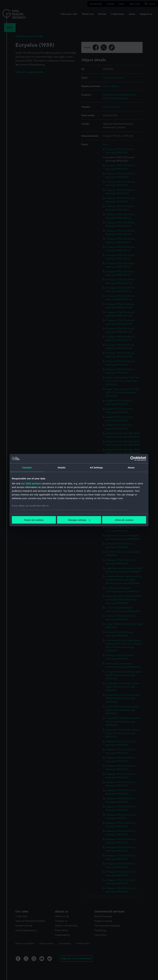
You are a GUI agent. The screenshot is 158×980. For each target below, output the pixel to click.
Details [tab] (62, 468)
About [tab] (131, 468)
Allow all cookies (124, 520)
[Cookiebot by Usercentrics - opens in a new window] (133, 459)
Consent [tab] (27, 468)
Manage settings (79, 520)
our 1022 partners (31, 483)
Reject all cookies (34, 520)
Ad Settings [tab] (96, 468)
